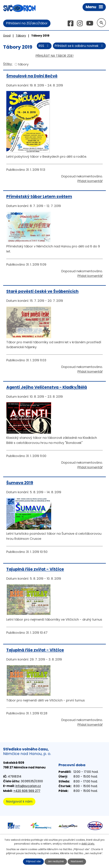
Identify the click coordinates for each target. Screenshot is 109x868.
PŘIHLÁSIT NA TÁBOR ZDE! (55, 56)
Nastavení (77, 862)
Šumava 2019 (20, 483)
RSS (43, 46)
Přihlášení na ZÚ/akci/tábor (27, 23)
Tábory (21, 36)
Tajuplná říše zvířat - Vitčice (35, 569)
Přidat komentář (90, 181)
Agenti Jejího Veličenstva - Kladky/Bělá (47, 387)
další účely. (88, 844)
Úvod (7, 36)
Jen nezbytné (56, 862)
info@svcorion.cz (28, 786)
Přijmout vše (33, 862)
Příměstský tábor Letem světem (39, 197)
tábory (23, 64)
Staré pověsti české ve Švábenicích (42, 291)
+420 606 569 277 (27, 791)
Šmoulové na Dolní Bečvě (32, 76)
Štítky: (8, 64)
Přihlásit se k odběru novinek (79, 46)
